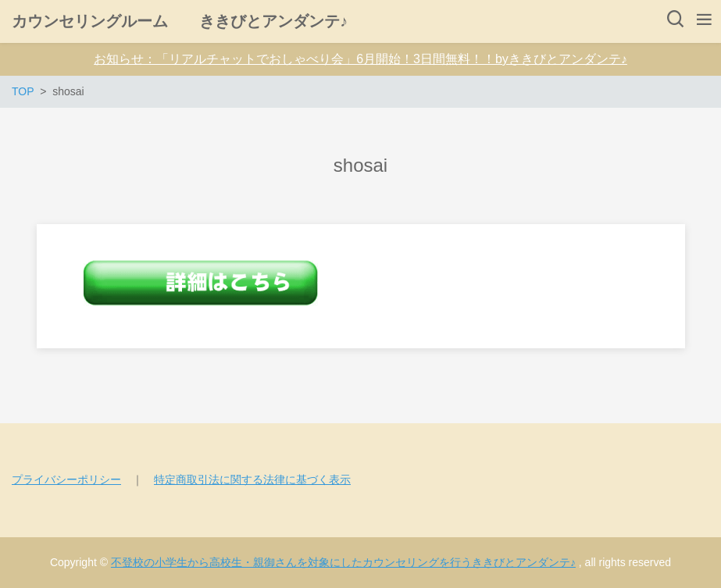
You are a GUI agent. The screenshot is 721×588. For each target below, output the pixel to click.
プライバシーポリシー (66, 479)
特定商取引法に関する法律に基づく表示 (252, 479)
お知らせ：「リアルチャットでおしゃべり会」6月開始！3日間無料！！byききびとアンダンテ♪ (360, 59)
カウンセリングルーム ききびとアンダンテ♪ (180, 21)
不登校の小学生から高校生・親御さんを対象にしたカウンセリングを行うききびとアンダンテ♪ (343, 562)
